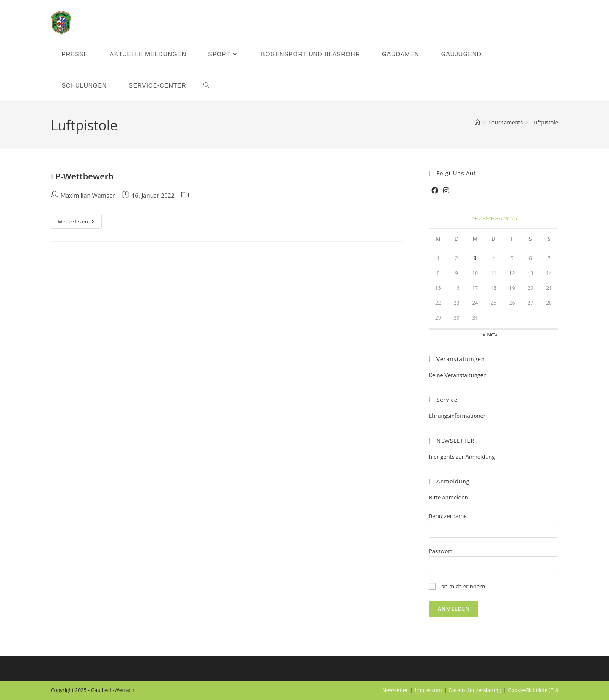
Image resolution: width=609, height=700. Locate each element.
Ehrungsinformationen (458, 416)
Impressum (428, 690)
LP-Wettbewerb (82, 176)
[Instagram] (446, 191)
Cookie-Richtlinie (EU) (533, 690)
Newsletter (395, 690)
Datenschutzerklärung (475, 690)
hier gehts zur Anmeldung (462, 457)
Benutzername (448, 516)
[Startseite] (477, 122)
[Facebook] (435, 191)
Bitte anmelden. (449, 497)
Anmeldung (453, 481)
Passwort (440, 551)
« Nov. (491, 334)
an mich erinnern (457, 586)
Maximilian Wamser (88, 195)
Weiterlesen (80, 223)
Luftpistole (545, 122)
